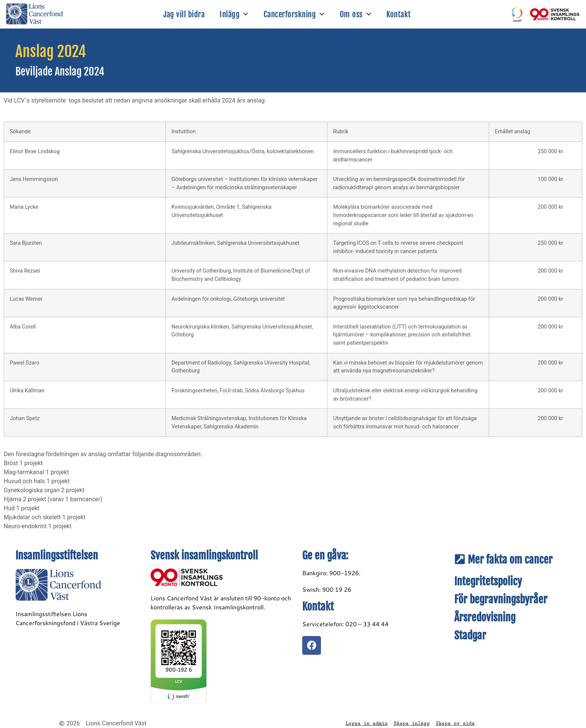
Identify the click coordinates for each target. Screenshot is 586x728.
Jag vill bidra (184, 14)
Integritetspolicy (488, 581)
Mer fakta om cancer (510, 560)
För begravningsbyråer (501, 599)
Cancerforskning (294, 14)
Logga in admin (366, 723)
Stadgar (470, 635)
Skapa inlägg (411, 723)
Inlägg (234, 14)
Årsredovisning (485, 617)
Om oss (356, 14)
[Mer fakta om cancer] (460, 559)
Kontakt (399, 14)
